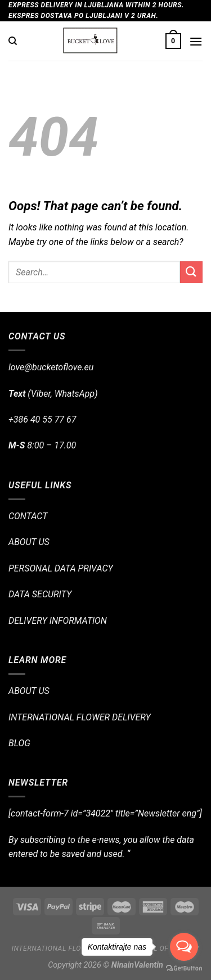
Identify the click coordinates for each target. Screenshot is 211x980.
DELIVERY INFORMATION (58, 621)
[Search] (13, 41)
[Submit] (191, 272)
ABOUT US (29, 542)
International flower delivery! (72, 949)
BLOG (19, 743)
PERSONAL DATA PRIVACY (61, 568)
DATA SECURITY (40, 594)
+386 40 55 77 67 (42, 419)
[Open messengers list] (184, 947)
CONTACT (28, 516)
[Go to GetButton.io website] (184, 968)
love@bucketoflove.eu (51, 367)
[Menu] (196, 41)
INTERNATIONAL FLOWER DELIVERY (80, 717)
